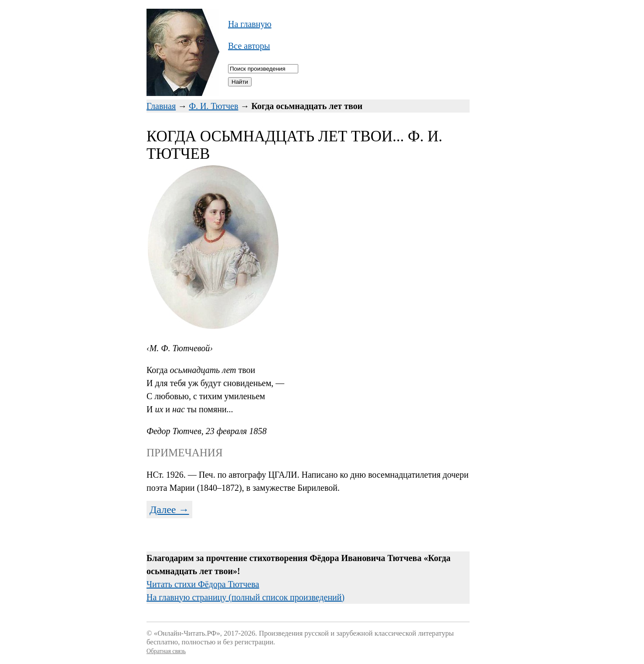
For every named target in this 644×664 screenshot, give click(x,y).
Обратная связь (166, 651)
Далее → (169, 510)
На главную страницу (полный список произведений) (245, 597)
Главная (161, 106)
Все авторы (249, 46)
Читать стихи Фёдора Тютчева (203, 584)
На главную (250, 24)
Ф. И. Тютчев (213, 106)
